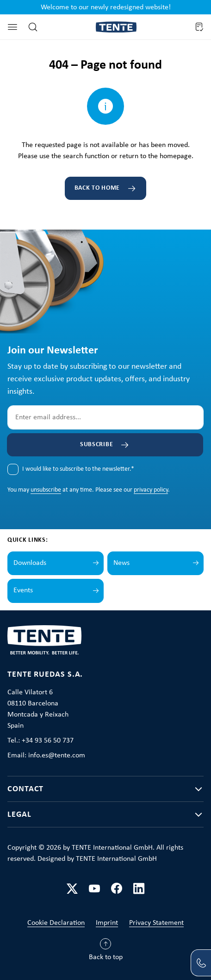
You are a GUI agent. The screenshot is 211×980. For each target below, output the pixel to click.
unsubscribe (46, 490)
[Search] (33, 27)
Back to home (97, 188)
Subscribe (96, 445)
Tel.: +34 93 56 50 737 (40, 741)
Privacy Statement (156, 923)
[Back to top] (106, 952)
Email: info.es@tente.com (46, 756)
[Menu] (12, 27)
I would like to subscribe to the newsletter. (78, 469)
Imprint (107, 923)
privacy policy (151, 490)
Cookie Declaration (56, 923)
